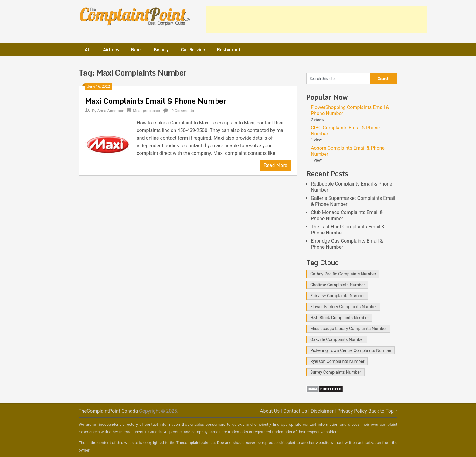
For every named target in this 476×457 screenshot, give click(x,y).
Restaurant (229, 50)
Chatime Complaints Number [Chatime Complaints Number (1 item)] (338, 285)
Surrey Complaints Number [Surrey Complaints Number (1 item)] (336, 372)
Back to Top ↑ (383, 411)
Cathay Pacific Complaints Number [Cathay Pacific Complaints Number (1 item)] (343, 274)
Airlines (111, 50)
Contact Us (295, 411)
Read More (275, 165)
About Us (270, 411)
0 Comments (183, 111)
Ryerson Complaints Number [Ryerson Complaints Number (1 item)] (337, 361)
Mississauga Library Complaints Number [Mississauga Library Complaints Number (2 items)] (349, 329)
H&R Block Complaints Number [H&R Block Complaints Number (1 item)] (340, 318)
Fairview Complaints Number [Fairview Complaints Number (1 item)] (338, 296)
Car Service (193, 50)
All (88, 50)
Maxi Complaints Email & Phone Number (156, 101)
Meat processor (146, 111)
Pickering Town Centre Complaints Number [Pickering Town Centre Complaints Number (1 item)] (351, 350)
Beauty (161, 50)
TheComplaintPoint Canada (108, 411)
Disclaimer (322, 411)
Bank (136, 50)
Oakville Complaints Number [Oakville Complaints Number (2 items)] (337, 339)
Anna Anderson (111, 111)
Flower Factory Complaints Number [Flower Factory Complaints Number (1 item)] (344, 307)
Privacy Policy (352, 411)
